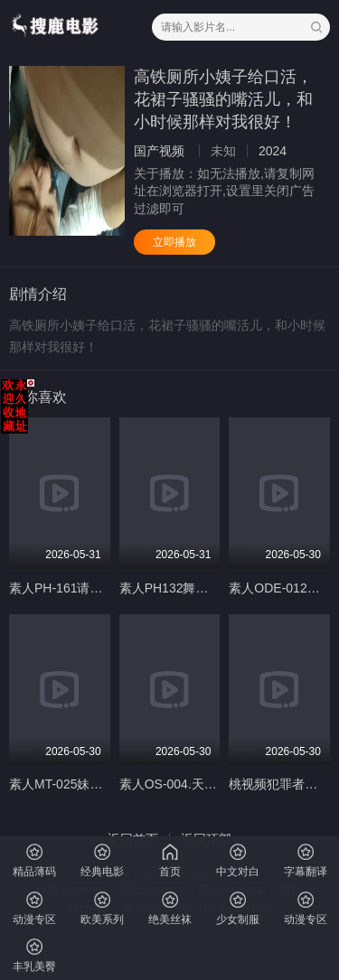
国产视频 (159, 151)
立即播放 (174, 242)
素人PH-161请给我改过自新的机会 (106, 588)
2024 (273, 151)
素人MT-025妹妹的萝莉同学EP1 (99, 784)
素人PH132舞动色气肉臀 (189, 588)
